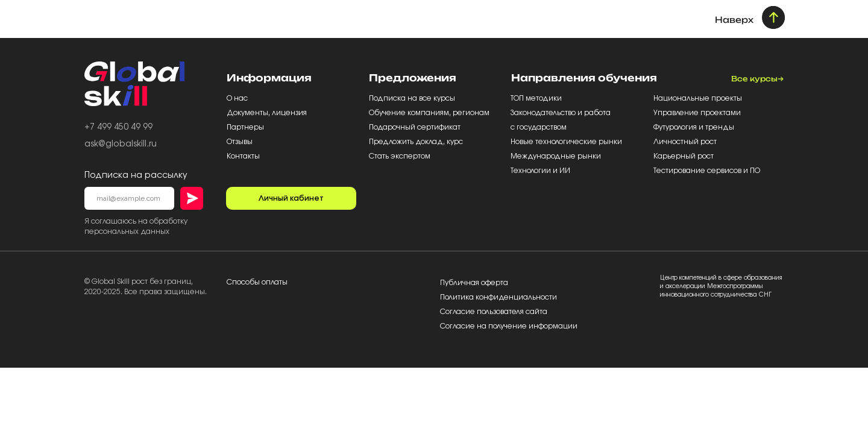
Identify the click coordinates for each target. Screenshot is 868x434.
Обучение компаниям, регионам (429, 113)
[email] (129, 198)
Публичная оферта (474, 283)
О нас (238, 98)
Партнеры (246, 127)
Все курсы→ (757, 79)
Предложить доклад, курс (417, 142)
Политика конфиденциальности (498, 297)
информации (553, 326)
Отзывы (241, 142)
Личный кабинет (291, 198)
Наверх (734, 20)
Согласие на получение (484, 326)
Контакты (243, 156)
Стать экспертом (400, 156)
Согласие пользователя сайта (494, 312)
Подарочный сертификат (416, 127)
